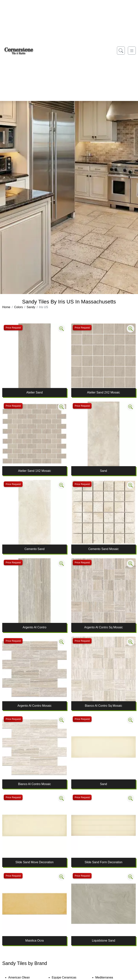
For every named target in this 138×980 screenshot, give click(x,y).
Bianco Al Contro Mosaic (34, 784)
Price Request (13, 328)
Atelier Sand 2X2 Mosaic (103, 392)
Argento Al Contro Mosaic (34, 706)
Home (6, 307)
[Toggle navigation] (132, 51)
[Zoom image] (61, 329)
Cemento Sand (34, 549)
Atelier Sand (34, 392)
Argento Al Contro (34, 627)
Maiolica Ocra (35, 941)
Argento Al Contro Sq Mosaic (103, 627)
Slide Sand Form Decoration (103, 862)
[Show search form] (121, 51)
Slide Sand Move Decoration (34, 862)
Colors (18, 307)
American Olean (22, 977)
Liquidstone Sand (104, 941)
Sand (103, 471)
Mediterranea (107, 977)
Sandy (31, 307)
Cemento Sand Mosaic (104, 549)
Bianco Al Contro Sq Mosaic (103, 706)
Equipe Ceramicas (66, 977)
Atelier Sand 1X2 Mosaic (34, 471)
